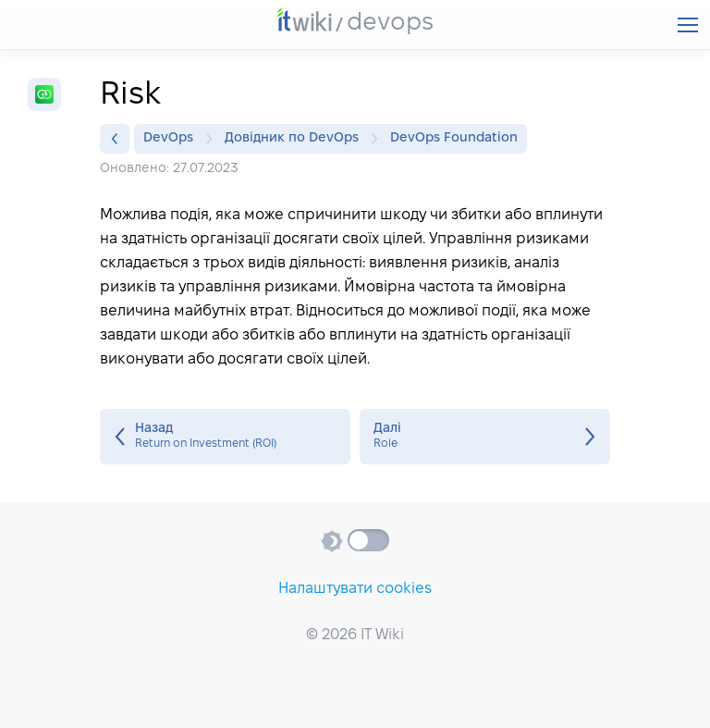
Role (485, 437)
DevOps (173, 139)
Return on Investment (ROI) (225, 437)
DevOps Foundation (454, 138)
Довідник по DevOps (296, 139)
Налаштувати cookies (355, 589)
